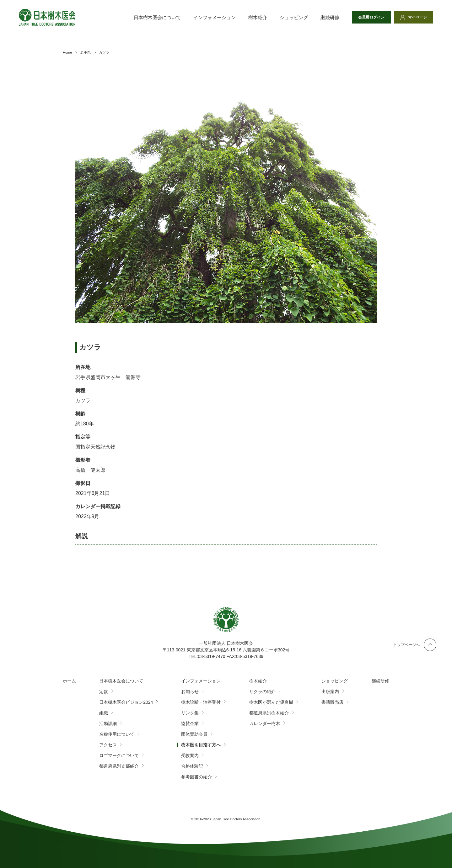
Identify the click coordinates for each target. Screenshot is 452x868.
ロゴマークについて (119, 755)
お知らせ (190, 692)
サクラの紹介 (262, 692)
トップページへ (406, 645)
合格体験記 (192, 766)
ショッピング (294, 17)
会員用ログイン (371, 17)
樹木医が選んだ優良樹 (271, 702)
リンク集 (190, 713)
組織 (104, 713)
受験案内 (190, 755)
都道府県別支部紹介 (119, 766)
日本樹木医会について (157, 17)
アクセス (108, 745)
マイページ (417, 17)
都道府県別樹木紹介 (269, 713)
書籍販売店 (332, 702)
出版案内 (330, 692)
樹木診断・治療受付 (201, 702)
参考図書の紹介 (196, 777)
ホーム (69, 681)
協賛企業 (190, 723)
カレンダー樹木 (265, 723)
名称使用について (117, 734)
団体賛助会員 (194, 734)
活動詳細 (108, 723)
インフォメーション (215, 17)
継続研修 (330, 17)
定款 (104, 692)
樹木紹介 (258, 17)
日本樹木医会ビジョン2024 (126, 702)
